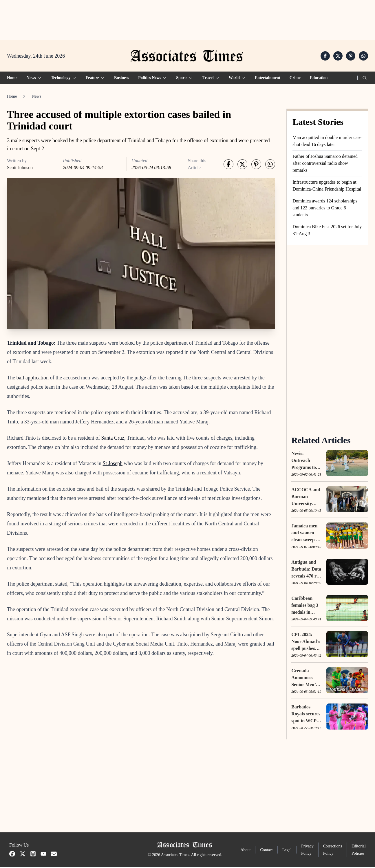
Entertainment (268, 79)
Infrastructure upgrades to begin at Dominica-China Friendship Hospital (327, 186)
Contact (266, 851)
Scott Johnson (20, 168)
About (245, 851)
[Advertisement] (188, 18)
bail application (32, 378)
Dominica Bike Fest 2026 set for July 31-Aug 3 (327, 231)
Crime (295, 79)
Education (319, 79)
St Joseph (113, 464)
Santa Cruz (112, 438)
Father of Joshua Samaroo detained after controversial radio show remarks (325, 164)
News (36, 97)
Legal (287, 851)
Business (121, 79)
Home (12, 79)
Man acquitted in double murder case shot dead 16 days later (327, 142)
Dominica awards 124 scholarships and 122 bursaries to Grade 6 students (325, 209)
